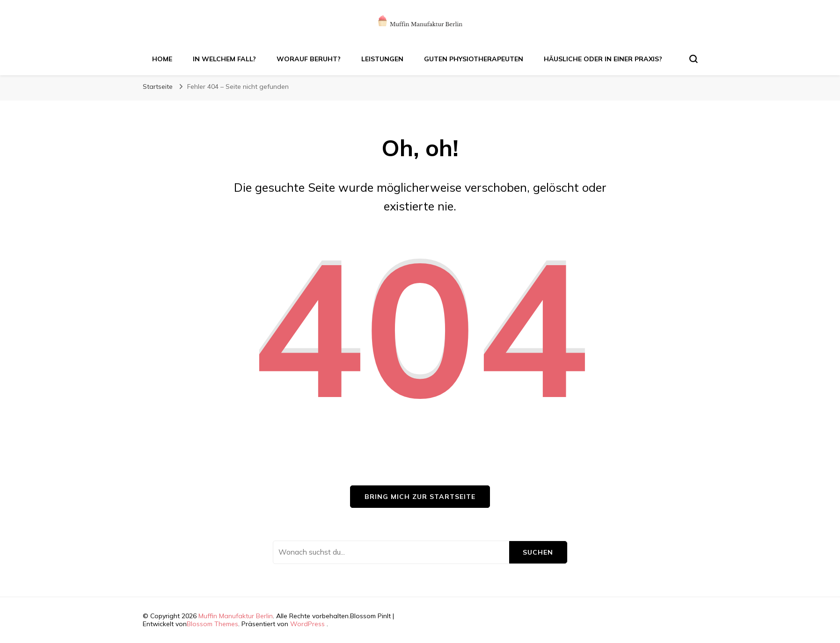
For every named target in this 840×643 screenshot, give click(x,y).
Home (162, 59)
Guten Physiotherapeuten (474, 59)
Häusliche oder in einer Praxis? (603, 59)
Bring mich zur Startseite (420, 497)
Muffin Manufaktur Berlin (236, 616)
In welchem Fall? (224, 59)
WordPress (307, 624)
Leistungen (382, 59)
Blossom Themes (212, 624)
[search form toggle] (694, 59)
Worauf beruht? (309, 59)
